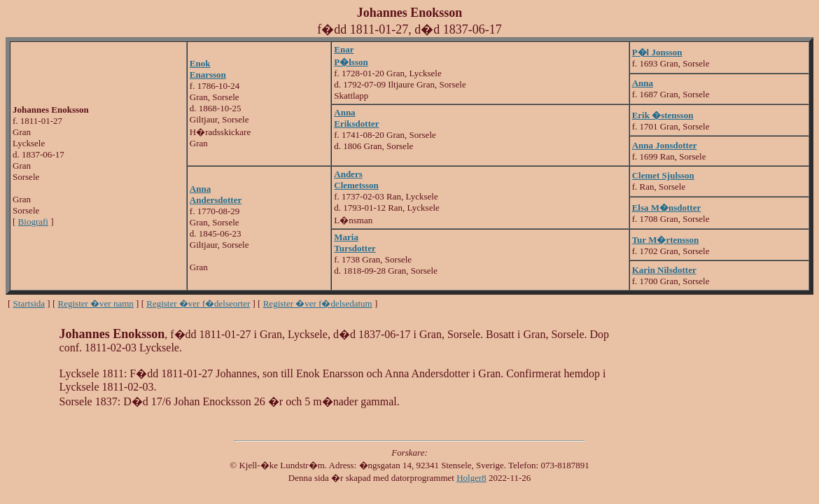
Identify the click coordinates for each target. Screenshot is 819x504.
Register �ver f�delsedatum (318, 303)
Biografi (33, 222)
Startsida (29, 303)
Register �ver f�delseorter (198, 303)
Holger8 (471, 478)
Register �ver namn (96, 303)
